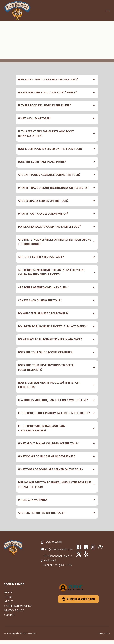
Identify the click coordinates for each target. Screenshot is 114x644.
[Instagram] (93, 547)
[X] (86, 554)
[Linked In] (100, 547)
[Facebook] (79, 547)
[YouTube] (79, 554)
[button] (107, 11)
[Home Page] (17, 10)
